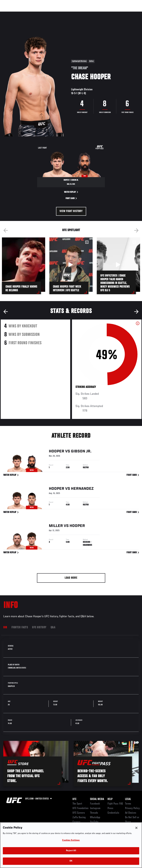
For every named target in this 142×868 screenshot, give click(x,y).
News (54, 13)
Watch (89, 13)
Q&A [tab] (53, 628)
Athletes (40, 13)
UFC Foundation (80, 808)
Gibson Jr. (81, 452)
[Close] (136, 828)
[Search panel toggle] (131, 13)
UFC (74, 799)
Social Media (97, 799)
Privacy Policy (132, 808)
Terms (128, 804)
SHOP (121, 13)
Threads (94, 813)
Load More (71, 578)
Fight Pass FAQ (115, 804)
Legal (128, 799)
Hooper (57, 452)
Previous (6, 230)
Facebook (95, 804)
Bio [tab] (5, 628)
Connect (75, 13)
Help (110, 799)
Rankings (24, 13)
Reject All (71, 851)
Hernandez (82, 489)
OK (71, 861)
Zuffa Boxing (105, 13)
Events (10, 13)
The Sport (77, 804)
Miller (56, 527)
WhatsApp (95, 817)
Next (136, 230)
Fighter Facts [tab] (20, 628)
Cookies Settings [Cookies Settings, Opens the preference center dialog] (71, 840)
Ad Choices (131, 813)
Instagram (95, 808)
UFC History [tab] (39, 628)
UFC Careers (79, 813)
